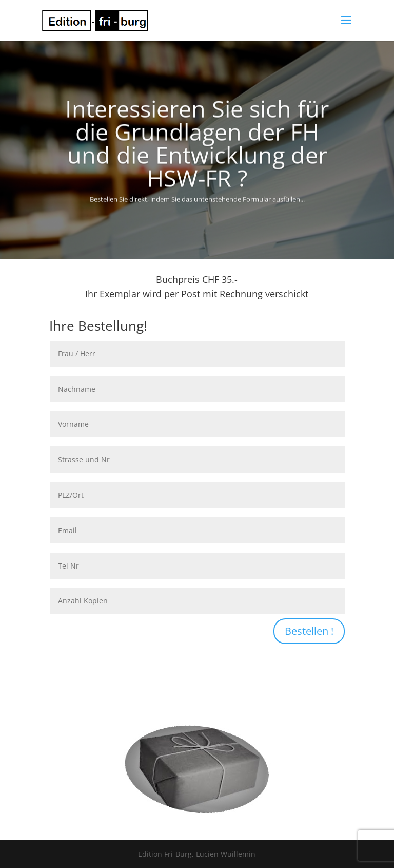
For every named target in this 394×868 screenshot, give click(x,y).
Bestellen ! (309, 631)
